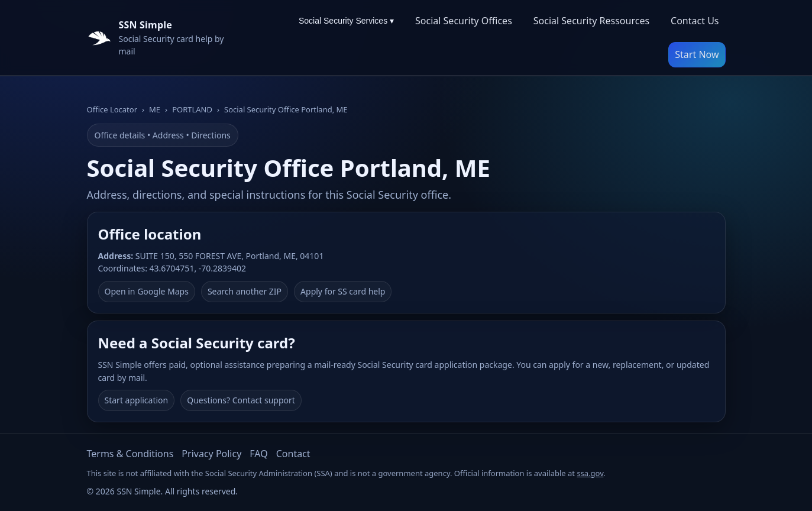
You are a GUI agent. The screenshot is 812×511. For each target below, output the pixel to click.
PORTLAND (192, 109)
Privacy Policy (211, 454)
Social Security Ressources (591, 21)
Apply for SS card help (343, 291)
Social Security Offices (464, 21)
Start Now (697, 54)
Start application (137, 400)
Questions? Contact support (241, 400)
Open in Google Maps (147, 291)
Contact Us (695, 21)
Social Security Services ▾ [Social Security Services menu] (346, 21)
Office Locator (112, 109)
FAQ (258, 454)
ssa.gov (590, 473)
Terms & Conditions (130, 454)
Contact (293, 454)
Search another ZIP (245, 291)
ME (155, 109)
